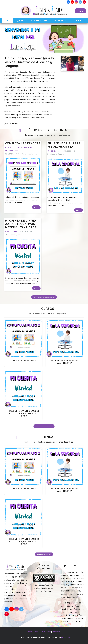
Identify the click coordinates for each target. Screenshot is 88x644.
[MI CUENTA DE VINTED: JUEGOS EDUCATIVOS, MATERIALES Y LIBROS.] (23, 256)
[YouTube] (72, 2)
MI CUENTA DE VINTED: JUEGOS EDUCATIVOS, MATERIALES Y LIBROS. (21, 224)
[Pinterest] (84, 2)
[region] (44, 38)
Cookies (48, 632)
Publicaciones (53, 151)
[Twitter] (80, 2)
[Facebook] (68, 2)
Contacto (56, 632)
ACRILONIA (66, 637)
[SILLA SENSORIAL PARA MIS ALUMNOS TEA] (65, 176)
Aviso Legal (38, 632)
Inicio (30, 632)
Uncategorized (12, 151)
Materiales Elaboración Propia (18, 148)
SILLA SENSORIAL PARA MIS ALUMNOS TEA (64, 145)
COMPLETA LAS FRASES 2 (23, 143)
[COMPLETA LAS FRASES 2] (23, 175)
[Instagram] (76, 2)
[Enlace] (44, 11)
